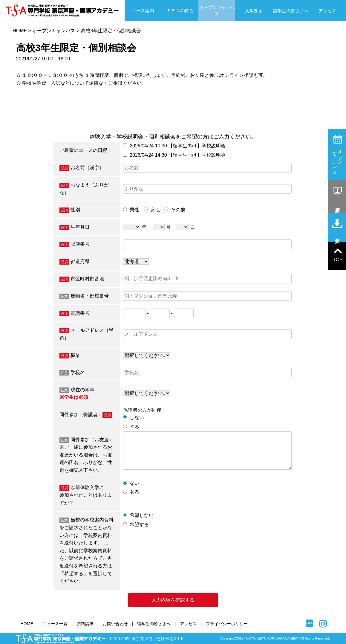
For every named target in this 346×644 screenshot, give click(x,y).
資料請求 (85, 624)
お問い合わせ (115, 624)
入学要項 (254, 11)
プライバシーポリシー (227, 624)
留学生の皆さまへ (291, 11)
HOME (20, 31)
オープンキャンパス (217, 10)
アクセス (327, 11)
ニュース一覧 (55, 624)
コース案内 (143, 11)
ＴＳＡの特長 (180, 11)
